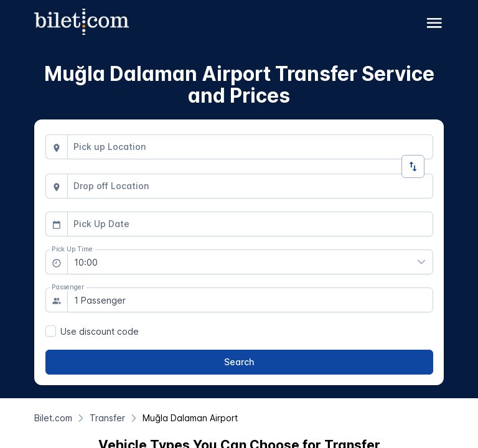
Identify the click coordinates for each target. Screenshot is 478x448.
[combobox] (250, 147)
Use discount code (100, 331)
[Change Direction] (413, 166)
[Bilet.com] (53, 418)
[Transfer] (107, 418)
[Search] (239, 362)
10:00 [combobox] (86, 262)
